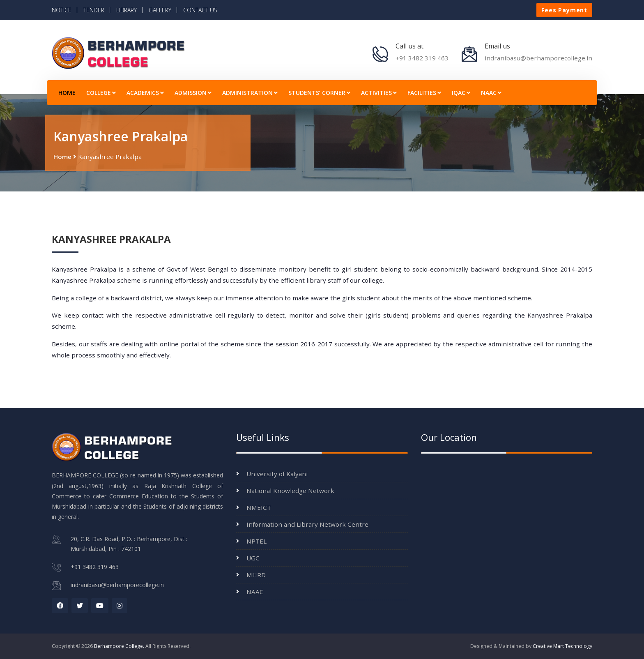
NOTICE (62, 10)
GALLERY (160, 10)
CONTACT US (200, 10)
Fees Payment (564, 10)
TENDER (94, 10)
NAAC (491, 93)
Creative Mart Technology (562, 646)
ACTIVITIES (379, 93)
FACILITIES (424, 93)
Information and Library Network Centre (307, 524)
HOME (67, 93)
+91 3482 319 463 (422, 58)
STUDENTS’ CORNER (319, 93)
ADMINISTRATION (250, 93)
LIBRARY (126, 10)
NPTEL (256, 541)
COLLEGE (101, 93)
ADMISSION (193, 93)
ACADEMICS (145, 93)
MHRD (256, 575)
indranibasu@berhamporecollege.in (538, 58)
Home (62, 157)
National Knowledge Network (290, 491)
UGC (253, 558)
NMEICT (259, 507)
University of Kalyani (277, 474)
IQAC (461, 93)
